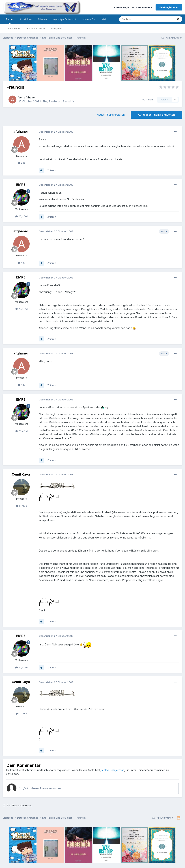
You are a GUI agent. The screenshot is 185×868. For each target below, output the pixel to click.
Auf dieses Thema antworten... (43, 788)
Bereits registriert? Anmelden (133, 7)
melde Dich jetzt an (113, 770)
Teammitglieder (12, 28)
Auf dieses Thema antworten (156, 115)
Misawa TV (89, 19)
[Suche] (135, 19)
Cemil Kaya (21, 474)
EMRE (21, 185)
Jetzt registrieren (169, 7)
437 (22, 163)
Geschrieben (56, 132)
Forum (10, 21)
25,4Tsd (21, 216)
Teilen (148, 100)
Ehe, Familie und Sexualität (59, 101)
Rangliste (56, 28)
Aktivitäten (26, 19)
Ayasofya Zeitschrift (65, 19)
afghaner (30, 97)
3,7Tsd (21, 506)
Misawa (42, 19)
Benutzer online (36, 28)
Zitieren (52, 170)
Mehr (105, 19)
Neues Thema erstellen (111, 115)
